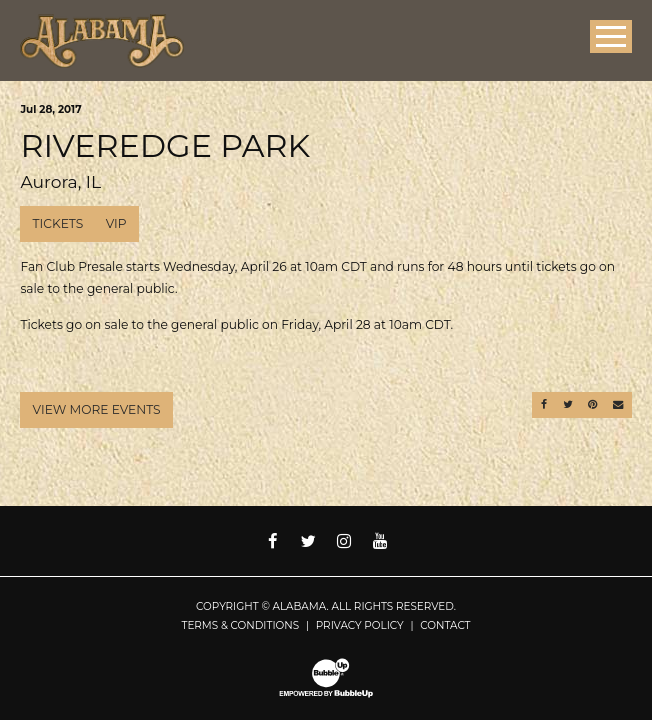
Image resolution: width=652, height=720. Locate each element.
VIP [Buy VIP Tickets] (116, 223)
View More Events (97, 409)
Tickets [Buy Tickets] (58, 223)
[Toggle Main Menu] (611, 36)
